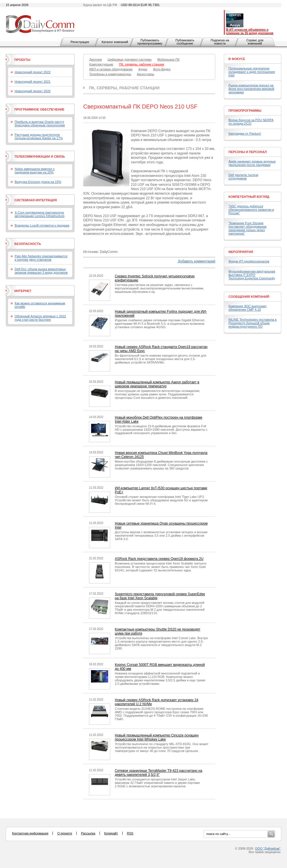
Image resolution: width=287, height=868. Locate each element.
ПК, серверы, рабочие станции (124, 88)
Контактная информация (30, 833)
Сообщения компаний (249, 297)
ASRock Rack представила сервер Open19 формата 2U (159, 559)
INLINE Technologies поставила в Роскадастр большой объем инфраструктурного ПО (253, 323)
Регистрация (80, 42)
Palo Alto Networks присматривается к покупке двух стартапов (41, 258)
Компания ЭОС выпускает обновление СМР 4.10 (248, 308)
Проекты (22, 60)
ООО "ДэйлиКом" (268, 848)
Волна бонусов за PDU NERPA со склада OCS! (251, 122)
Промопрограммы (245, 111)
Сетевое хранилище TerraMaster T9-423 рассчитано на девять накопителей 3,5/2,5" (159, 773)
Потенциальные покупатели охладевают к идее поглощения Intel (252, 72)
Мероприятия (241, 252)
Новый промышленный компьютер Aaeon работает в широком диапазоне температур (157, 384)
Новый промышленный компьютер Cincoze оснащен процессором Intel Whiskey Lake (157, 737)
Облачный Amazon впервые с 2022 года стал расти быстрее (40, 318)
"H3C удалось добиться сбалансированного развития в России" (251, 210)
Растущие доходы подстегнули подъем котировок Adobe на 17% (39, 136)
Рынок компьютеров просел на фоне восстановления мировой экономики (251, 89)
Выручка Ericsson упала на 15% (38, 182)
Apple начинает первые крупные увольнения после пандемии (252, 163)
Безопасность (28, 244)
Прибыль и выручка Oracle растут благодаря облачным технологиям (40, 123)
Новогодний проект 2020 (33, 91)
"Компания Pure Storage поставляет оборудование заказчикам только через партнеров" (248, 228)
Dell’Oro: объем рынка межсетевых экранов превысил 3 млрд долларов (41, 271)
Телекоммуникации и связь (40, 156)
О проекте (65, 833)
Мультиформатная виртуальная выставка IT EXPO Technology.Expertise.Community (252, 275)
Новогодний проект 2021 (33, 82)
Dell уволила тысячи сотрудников (243, 177)
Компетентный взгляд (249, 197)
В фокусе (237, 59)
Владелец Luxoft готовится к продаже (42, 225)
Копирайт (111, 833)
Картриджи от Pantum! (245, 134)
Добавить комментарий (197, 261)
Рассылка (88, 833)
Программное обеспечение (39, 109)
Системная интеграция (36, 200)
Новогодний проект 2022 (33, 72)
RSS (130, 833)
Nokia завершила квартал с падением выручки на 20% (35, 171)
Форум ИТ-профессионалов (249, 261)
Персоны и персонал (248, 152)
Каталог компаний (115, 42)
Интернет (23, 291)
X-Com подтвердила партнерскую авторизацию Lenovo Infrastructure (40, 214)
